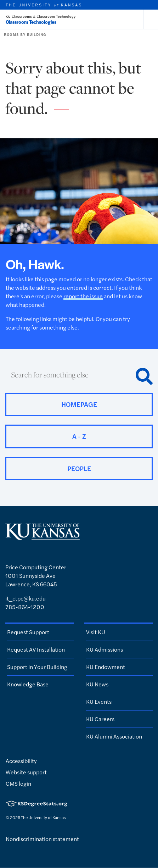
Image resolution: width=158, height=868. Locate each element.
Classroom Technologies (31, 22)
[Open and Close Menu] (151, 20)
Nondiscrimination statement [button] (42, 839)
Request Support (28, 632)
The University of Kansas (43, 817)
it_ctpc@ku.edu (26, 598)
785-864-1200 (25, 607)
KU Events (99, 701)
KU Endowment (106, 667)
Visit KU (96, 632)
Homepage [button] (79, 404)
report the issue (83, 296)
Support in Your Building (37, 667)
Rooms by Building (25, 34)
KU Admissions (105, 649)
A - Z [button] (79, 436)
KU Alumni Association (114, 736)
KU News (97, 684)
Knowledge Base (28, 684)
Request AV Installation (36, 649)
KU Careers (100, 719)
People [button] (79, 468)
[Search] (144, 376)
